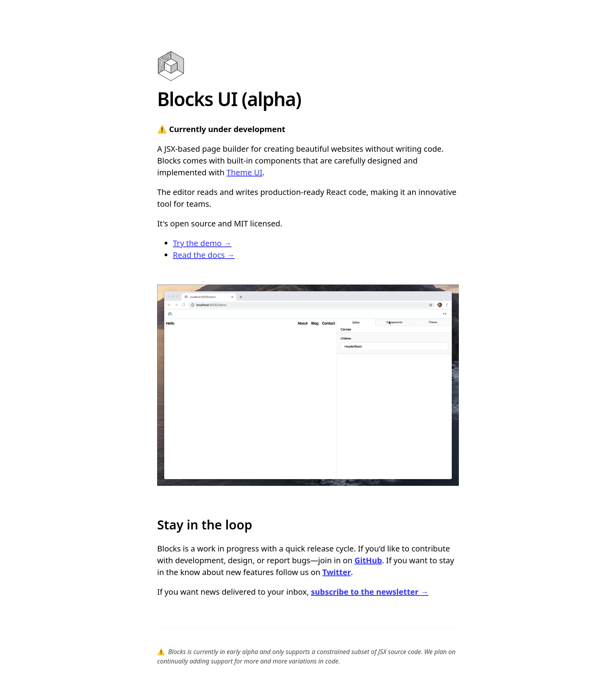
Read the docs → (204, 255)
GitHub (368, 560)
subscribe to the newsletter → (369, 592)
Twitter (337, 572)
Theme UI (245, 172)
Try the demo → (202, 243)
